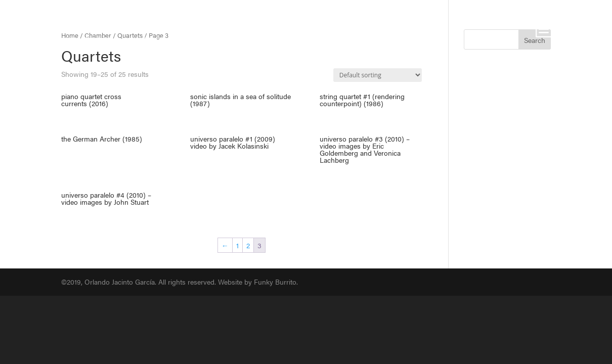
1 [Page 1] (237, 245)
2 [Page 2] (248, 245)
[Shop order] (378, 75)
